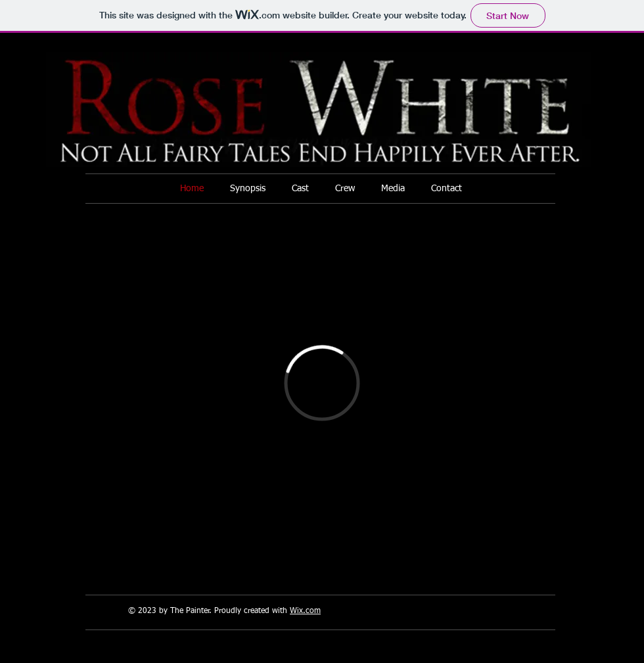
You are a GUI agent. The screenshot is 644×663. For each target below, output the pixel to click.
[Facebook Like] (549, 565)
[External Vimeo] (322, 383)
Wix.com (305, 611)
